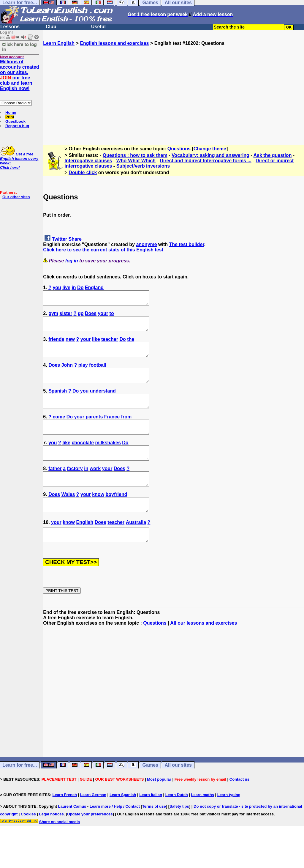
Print (10, 117)
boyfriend (117, 516)
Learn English (59, 43)
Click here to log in (19, 47)
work (95, 487)
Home (11, 112)
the (131, 345)
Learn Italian (151, 821)
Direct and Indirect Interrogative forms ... (206, 161)
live (66, 288)
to (112, 316)
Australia (136, 546)
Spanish (58, 402)
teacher (110, 345)
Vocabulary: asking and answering (210, 155)
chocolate (83, 459)
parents (94, 430)
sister (66, 316)
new (70, 345)
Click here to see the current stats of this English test (103, 250)
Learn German (93, 821)
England (94, 288)
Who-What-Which (136, 161)
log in (72, 261)
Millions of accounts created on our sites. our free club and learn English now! (20, 75)
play (83, 373)
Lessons (10, 27)
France (112, 430)
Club (51, 27)
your (103, 316)
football (98, 373)
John (67, 373)
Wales (68, 516)
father (55, 487)
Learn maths (203, 821)
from (126, 430)
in (74, 288)
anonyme (146, 244)
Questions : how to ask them (135, 155)
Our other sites (16, 197)
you (57, 288)
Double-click (83, 173)
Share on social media (60, 849)
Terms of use (154, 833)
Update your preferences (90, 841)
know (98, 516)
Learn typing (229, 821)
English (85, 546)
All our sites (178, 792)
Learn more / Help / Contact (115, 833)
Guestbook (15, 121)
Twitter (60, 239)
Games (150, 792)
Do (80, 288)
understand (103, 402)
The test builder (187, 244)
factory (75, 487)
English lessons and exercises (114, 43)
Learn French (65, 821)
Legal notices (52, 841)
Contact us (239, 806)
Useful (98, 27)
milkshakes (108, 459)
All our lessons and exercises (204, 650)
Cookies (28, 841)
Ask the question (273, 155)
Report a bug (17, 126)
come (59, 430)
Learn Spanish (123, 821)
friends (56, 345)
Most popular (159, 806)
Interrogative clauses (88, 161)
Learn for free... (20, 792)
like (96, 345)
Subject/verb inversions (143, 166)
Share (75, 239)
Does (91, 316)
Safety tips (179, 833)
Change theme (210, 149)
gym (53, 316)
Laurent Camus (72, 833)
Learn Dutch (177, 821)
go (81, 316)
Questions (179, 149)
